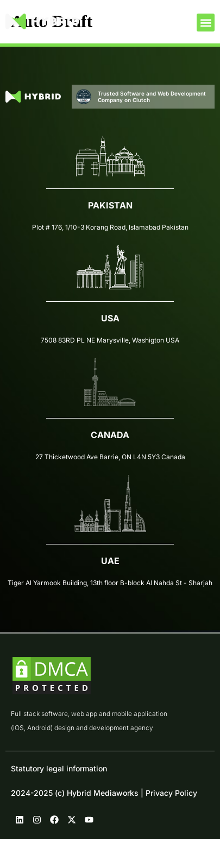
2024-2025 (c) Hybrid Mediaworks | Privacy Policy (104, 793)
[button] (206, 23)
